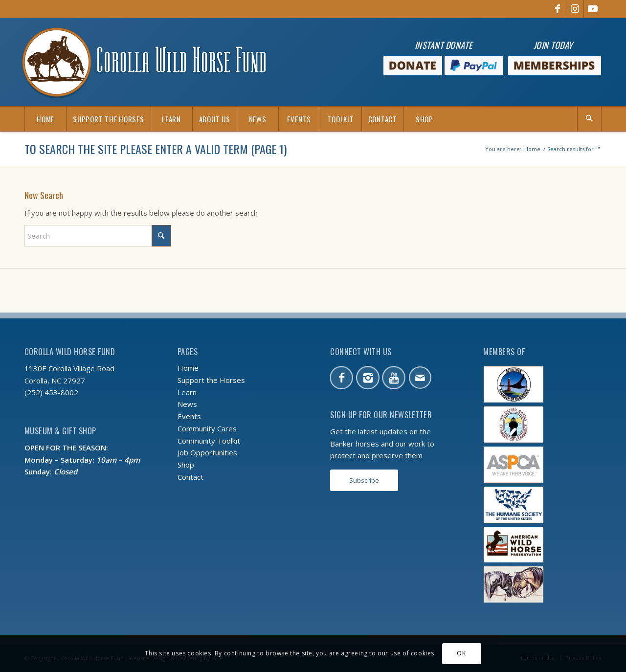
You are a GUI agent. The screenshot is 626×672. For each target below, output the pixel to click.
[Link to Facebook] (557, 9)
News (187, 404)
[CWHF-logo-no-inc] (144, 62)
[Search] (589, 119)
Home (188, 368)
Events (189, 416)
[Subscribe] (364, 481)
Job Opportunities (207, 452)
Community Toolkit (209, 441)
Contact (190, 477)
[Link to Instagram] (575, 9)
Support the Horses (211, 380)
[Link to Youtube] (593, 9)
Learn (187, 392)
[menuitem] (45, 119)
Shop (186, 465)
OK (461, 653)
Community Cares (207, 428)
